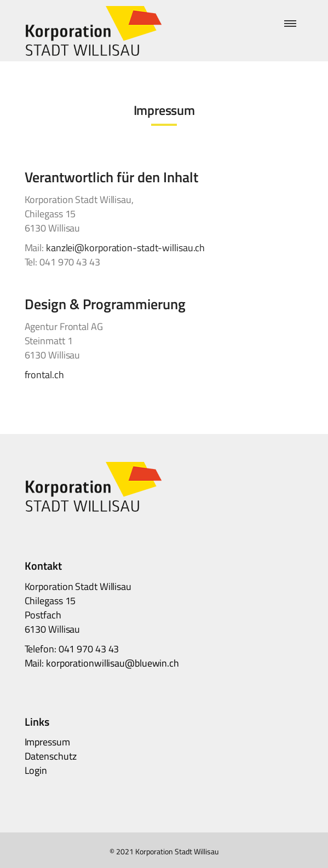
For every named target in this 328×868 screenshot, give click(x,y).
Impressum (47, 742)
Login (36, 770)
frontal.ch (44, 375)
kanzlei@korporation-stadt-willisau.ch (125, 248)
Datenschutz (51, 756)
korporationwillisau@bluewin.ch (113, 663)
